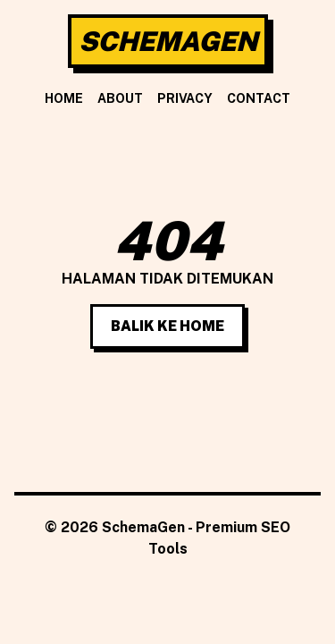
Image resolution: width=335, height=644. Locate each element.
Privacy (185, 98)
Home (64, 98)
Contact (259, 98)
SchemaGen (168, 41)
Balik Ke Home (167, 326)
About (120, 98)
